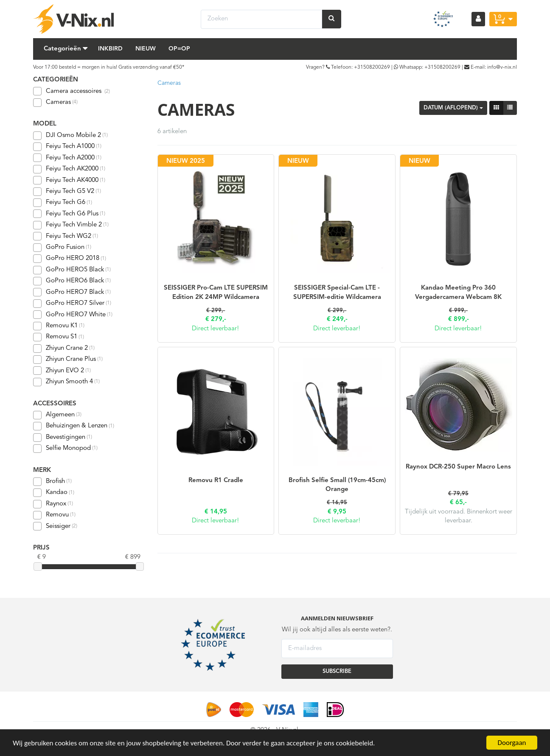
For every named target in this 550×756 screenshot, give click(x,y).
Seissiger (55, 526)
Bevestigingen (63, 438)
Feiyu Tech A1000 (67, 147)
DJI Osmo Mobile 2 (70, 136)
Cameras (55, 103)
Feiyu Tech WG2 (66, 236)
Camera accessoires (78, 91)
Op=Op (179, 49)
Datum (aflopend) (453, 108)
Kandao (54, 493)
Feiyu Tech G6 (63, 203)
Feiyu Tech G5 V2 (67, 192)
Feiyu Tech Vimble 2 (71, 225)
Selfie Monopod (65, 449)
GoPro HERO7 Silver (72, 304)
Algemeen (57, 415)
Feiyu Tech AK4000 (69, 180)
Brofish (52, 482)
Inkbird (110, 49)
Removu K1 (59, 326)
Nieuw (146, 49)
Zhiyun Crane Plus (68, 360)
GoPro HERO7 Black (72, 292)
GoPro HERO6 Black (72, 281)
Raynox (53, 504)
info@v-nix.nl (502, 67)
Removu (54, 515)
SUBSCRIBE (337, 671)
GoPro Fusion (62, 248)
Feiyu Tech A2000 (67, 158)
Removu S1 (59, 337)
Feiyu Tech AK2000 (69, 169)
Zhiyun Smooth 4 (66, 382)
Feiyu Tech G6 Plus (69, 214)
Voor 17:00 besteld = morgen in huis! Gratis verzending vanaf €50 (108, 67)
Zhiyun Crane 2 (64, 349)
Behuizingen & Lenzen (74, 426)
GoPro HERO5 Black (72, 270)
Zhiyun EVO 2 (62, 371)
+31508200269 (372, 67)
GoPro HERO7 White (73, 315)
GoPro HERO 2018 (70, 259)
